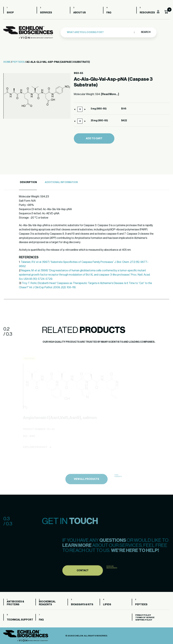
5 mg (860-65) (99, 109)
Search (146, 31)
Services (46, 13)
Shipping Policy (144, 620)
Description (28, 182)
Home (7, 62)
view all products (86, 487)
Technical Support (20, 620)
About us (80, 13)
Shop (10, 13)
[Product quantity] (80, 109)
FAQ (109, 13)
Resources (147, 13)
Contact (83, 578)
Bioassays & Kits (82, 605)
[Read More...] (110, 94)
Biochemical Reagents (47, 603)
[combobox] (100, 31)
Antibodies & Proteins (15, 603)
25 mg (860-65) (99, 121)
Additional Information (61, 182)
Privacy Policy (143, 615)
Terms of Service (145, 618)
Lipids (107, 605)
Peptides (18, 62)
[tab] (28, 182)
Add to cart (94, 139)
